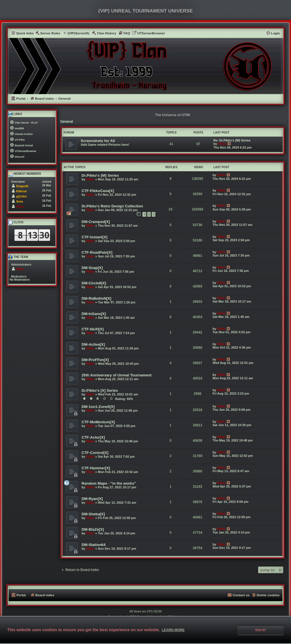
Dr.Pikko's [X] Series (100, 390)
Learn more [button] (173, 630)
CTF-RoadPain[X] (97, 252)
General (67, 122)
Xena (20, 202)
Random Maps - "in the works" (109, 483)
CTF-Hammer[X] (96, 468)
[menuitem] (48, 33)
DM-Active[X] (93, 344)
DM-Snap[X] (92, 268)
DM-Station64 (93, 545)
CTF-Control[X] (95, 453)
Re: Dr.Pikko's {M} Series (232, 140)
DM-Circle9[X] (94, 283)
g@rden (22, 196)
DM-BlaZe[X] (93, 529)
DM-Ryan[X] (92, 499)
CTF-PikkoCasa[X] (98, 191)
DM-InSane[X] (94, 314)
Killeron (21, 191)
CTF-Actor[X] (93, 437)
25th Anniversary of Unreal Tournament (117, 375)
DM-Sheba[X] (93, 514)
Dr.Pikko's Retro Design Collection (112, 206)
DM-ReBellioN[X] (96, 298)
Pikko (222, 144)
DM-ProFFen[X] (95, 360)
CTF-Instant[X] (94, 237)
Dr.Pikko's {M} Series (100, 175)
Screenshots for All (98, 141)
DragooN (22, 186)
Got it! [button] (260, 630)
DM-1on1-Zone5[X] (98, 407)
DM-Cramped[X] (96, 222)
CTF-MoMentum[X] (98, 422)
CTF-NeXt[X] (93, 329)
